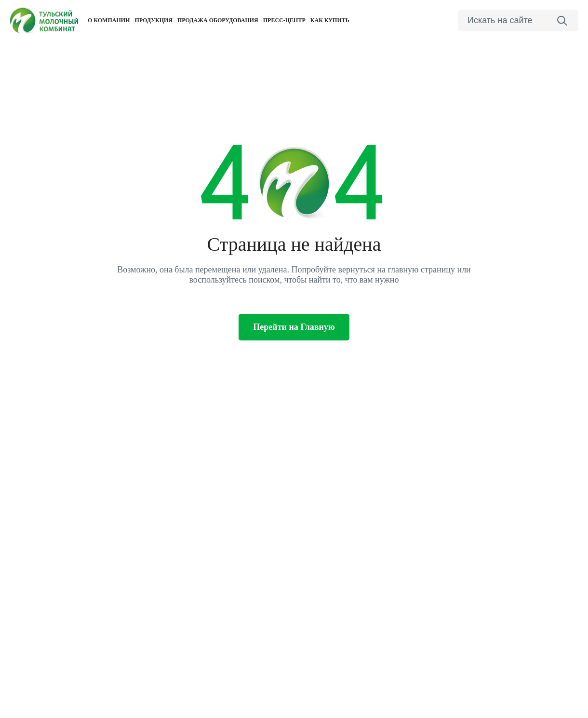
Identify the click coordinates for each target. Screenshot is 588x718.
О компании (109, 20)
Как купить (330, 20)
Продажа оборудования (218, 20)
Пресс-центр (284, 20)
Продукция (154, 20)
